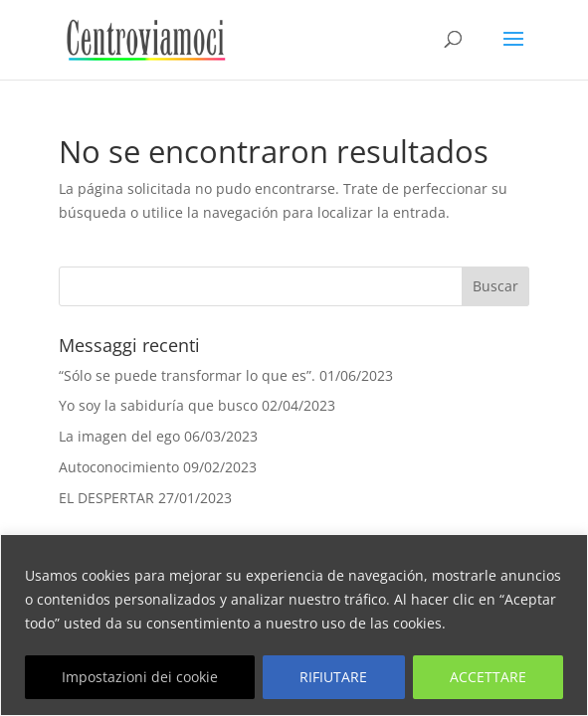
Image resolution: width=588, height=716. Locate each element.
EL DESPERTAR (106, 498)
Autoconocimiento (119, 467)
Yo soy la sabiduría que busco (158, 405)
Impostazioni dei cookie (140, 677)
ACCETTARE (488, 677)
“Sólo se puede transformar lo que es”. (187, 375)
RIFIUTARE (333, 677)
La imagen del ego (119, 436)
